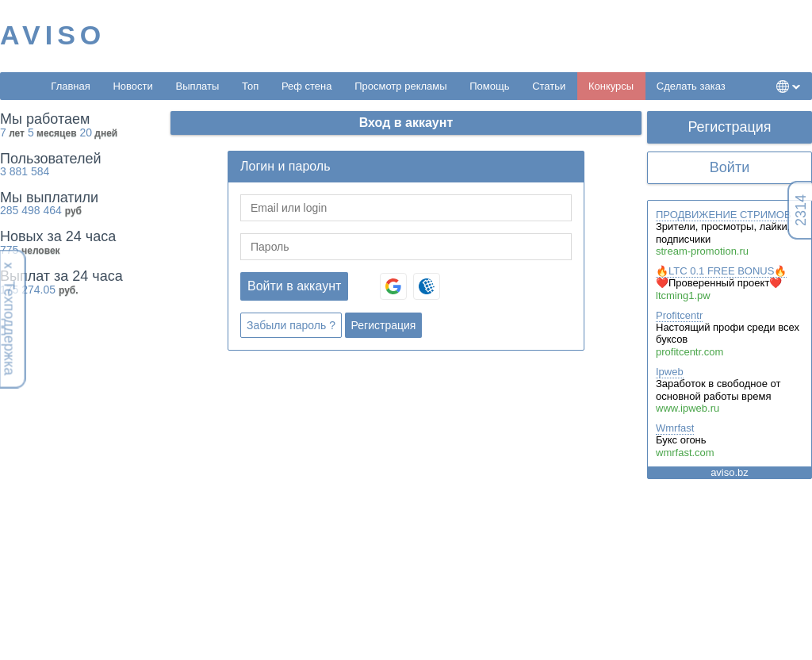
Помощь (489, 86)
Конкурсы (611, 86)
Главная (70, 86)
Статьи (549, 86)
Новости (132, 86)
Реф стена (307, 86)
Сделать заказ (691, 86)
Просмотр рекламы (400, 86)
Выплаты (197, 86)
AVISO (53, 35)
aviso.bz (730, 472)
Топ (250, 86)
